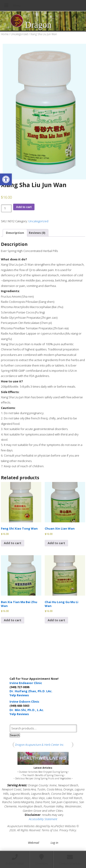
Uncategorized (19, 34)
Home (5, 34)
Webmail (33, 843)
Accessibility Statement (43, 819)
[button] (6, 179)
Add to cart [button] (13, 543)
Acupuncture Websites (21, 826)
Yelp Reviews (19, 695)
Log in (54, 843)
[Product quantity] (6, 208)
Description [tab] (15, 233)
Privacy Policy (68, 830)
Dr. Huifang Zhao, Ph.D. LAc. (31, 691)
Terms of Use (50, 830)
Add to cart (24, 207)
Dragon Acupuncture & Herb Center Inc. (40, 745)
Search (15, 735)
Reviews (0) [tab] (37, 233)
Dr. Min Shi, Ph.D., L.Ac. (27, 710)
